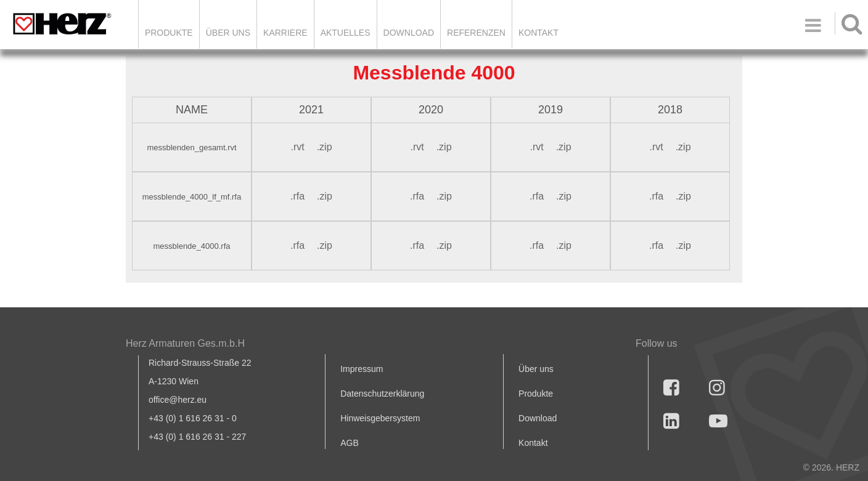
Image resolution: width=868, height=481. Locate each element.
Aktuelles (346, 33)
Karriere (285, 33)
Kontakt (533, 443)
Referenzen (476, 33)
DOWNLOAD (409, 33)
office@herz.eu (178, 400)
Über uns (536, 369)
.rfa (297, 196)
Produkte (169, 33)
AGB (350, 443)
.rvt (297, 147)
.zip (325, 147)
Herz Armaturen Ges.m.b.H (185, 343)
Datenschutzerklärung (382, 394)
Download (538, 418)
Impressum (362, 369)
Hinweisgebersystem (380, 418)
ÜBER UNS (228, 33)
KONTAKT (538, 33)
